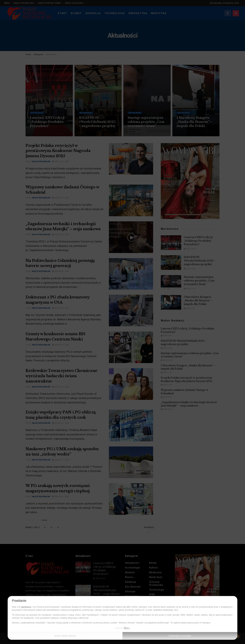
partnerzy (26, 607)
